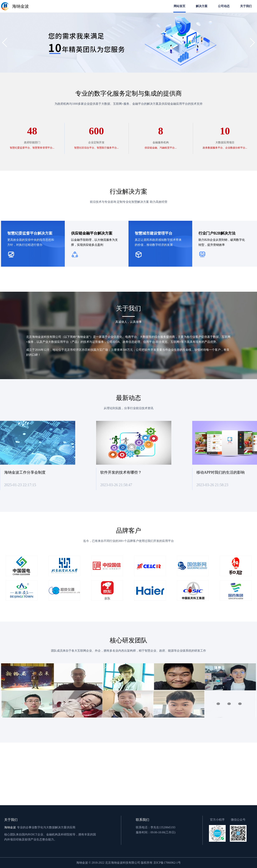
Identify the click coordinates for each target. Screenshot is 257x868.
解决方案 (202, 6)
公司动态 (224, 6)
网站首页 (179, 6)
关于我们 (246, 6)
